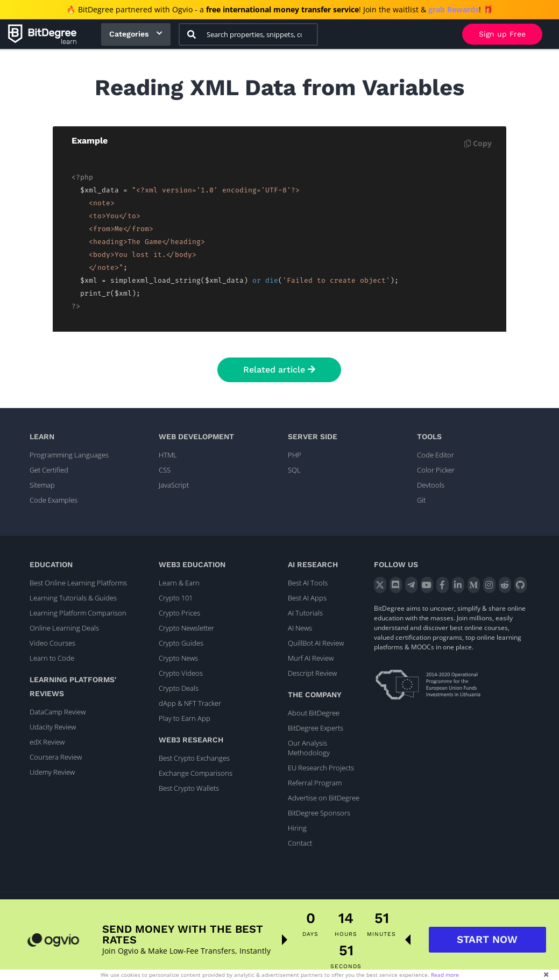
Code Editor (436, 455)
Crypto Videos (181, 673)
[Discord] (396, 585)
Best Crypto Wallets (189, 788)
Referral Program (315, 783)
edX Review (47, 742)
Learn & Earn (179, 583)
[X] (380, 585)
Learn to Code (52, 658)
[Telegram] (411, 585)
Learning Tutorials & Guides (73, 598)
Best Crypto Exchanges (194, 758)
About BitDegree (314, 713)
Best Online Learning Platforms (78, 583)
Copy (478, 143)
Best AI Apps (307, 598)
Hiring (297, 828)
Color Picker (436, 470)
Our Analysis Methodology (309, 748)
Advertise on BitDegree (324, 798)
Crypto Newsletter (186, 628)
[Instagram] (489, 585)
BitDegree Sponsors (319, 813)
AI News (300, 628)
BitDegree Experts (316, 728)
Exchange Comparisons (196, 773)
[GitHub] (521, 585)
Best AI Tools (308, 583)
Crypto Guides (181, 643)
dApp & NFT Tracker (190, 703)
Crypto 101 (176, 598)
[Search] (192, 34)
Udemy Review (52, 772)
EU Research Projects (321, 768)
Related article (279, 370)
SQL (294, 470)
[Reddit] (505, 585)
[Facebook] (443, 585)
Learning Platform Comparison (78, 613)
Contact (300, 843)
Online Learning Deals (64, 628)
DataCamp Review (58, 712)
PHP (295, 455)
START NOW (487, 945)
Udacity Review (53, 727)
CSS (165, 470)
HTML (168, 455)
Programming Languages (69, 455)
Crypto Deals (179, 688)
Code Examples (54, 500)
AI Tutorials (305, 613)
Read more (445, 975)
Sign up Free (502, 34)
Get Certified (49, 470)
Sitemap (42, 485)
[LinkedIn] (458, 585)
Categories (129, 34)
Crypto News (178, 658)
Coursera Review (56, 757)
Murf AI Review (311, 658)
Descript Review (312, 673)
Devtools (431, 485)
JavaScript (174, 485)
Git (421, 500)
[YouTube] (427, 585)
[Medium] (474, 585)
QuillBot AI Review (316, 643)
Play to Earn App (185, 718)
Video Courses (52, 643)
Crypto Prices (179, 613)
